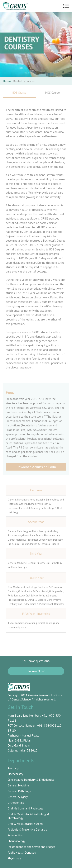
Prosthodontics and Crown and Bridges (31, 847)
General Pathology (19, 791)
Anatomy (13, 768)
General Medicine (18, 785)
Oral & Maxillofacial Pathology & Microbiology (29, 816)
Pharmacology (16, 841)
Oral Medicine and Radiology (25, 808)
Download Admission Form (36, 467)
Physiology (14, 858)
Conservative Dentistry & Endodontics (31, 780)
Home (7, 81)
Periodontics (15, 835)
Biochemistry (15, 774)
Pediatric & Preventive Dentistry (27, 830)
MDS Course (53, 93)
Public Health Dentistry (22, 853)
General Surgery (18, 797)
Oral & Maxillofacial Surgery (26, 824)
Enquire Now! (36, 671)
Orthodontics (16, 803)
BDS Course (19, 94)
